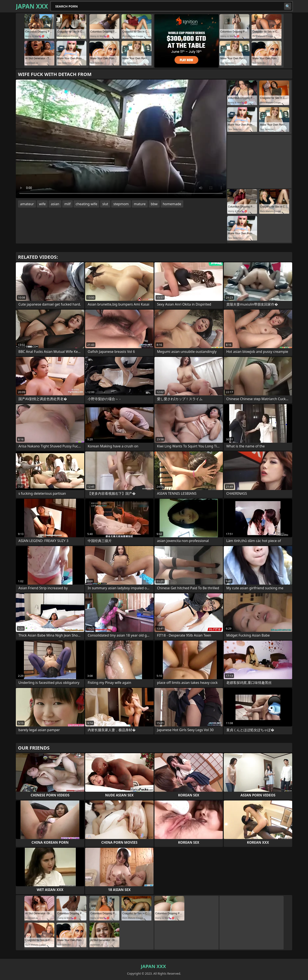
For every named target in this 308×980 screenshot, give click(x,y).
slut (105, 204)
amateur (27, 204)
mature (140, 204)
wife (42, 204)
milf (67, 204)
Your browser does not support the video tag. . (121, 139)
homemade (172, 204)
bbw (154, 204)
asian (55, 204)
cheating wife (87, 204)
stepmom (121, 204)
